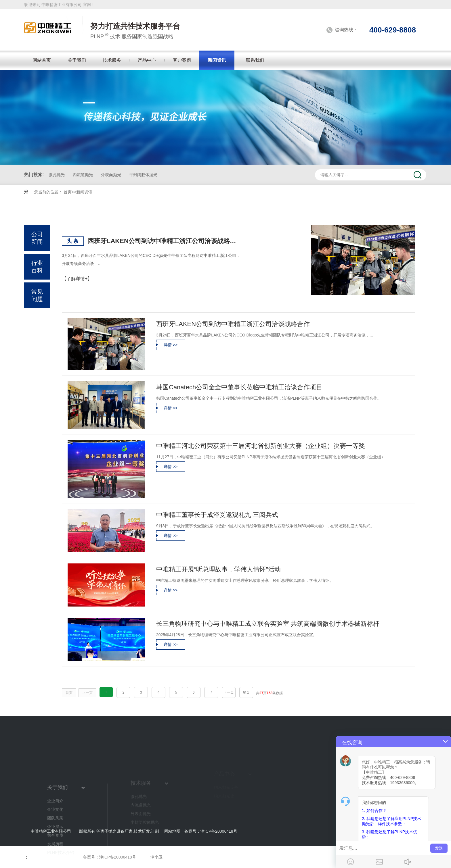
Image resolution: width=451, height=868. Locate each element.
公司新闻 (37, 238)
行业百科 (37, 267)
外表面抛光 (111, 175)
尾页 (246, 692)
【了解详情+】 (77, 279)
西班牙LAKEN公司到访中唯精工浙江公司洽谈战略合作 (164, 241)
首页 (68, 192)
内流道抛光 (83, 175)
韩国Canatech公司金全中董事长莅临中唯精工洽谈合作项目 (239, 387)
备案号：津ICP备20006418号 (110, 857)
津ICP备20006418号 (219, 831)
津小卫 (156, 857)
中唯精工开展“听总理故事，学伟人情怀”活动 (218, 569)
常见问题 (37, 295)
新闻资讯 (84, 192)
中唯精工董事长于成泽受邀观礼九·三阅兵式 (217, 515)
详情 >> (171, 345)
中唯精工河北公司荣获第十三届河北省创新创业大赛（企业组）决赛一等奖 (261, 446)
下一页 (229, 692)
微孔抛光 (57, 175)
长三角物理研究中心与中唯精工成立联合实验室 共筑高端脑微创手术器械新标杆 (268, 624)
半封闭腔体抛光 (143, 175)
